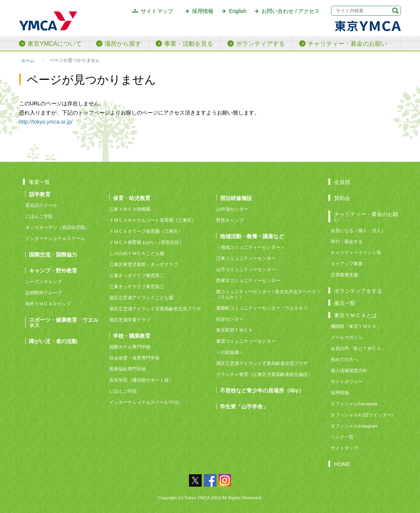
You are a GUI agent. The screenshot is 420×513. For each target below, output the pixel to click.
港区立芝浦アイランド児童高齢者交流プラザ (155, 309)
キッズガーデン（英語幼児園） (57, 227)
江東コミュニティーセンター (246, 258)
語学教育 (40, 194)
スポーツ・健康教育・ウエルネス (64, 322)
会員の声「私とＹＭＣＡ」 (358, 348)
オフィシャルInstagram (354, 426)
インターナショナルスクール (55, 238)
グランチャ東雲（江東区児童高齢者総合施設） (264, 374)
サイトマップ (157, 11)
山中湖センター (232, 209)
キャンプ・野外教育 (53, 270)
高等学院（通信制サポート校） (141, 380)
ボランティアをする (358, 291)
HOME (342, 464)
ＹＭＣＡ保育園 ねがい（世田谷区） (146, 242)
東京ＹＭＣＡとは (355, 315)
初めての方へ (344, 359)
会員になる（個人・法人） (358, 230)
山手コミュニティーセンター (246, 269)
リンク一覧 (342, 437)
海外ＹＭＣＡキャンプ (48, 304)
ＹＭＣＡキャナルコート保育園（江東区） (153, 220)
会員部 (342, 182)
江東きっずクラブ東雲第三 (137, 286)
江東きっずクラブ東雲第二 (137, 275)
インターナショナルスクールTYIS (144, 402)
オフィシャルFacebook (354, 404)
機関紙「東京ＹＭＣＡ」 (356, 326)
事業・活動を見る (189, 44)
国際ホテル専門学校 (132, 347)
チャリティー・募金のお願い (347, 44)
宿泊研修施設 (236, 198)
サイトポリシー (347, 382)
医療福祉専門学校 (128, 369)
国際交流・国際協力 (53, 254)
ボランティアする (260, 44)
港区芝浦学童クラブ (130, 320)
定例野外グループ (44, 293)
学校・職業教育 (132, 336)
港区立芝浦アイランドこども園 (141, 298)
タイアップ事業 (347, 264)
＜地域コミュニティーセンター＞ (250, 247)
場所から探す (123, 44)
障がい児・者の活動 (53, 341)
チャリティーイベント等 (356, 252)
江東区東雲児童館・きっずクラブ (144, 264)
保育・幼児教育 (132, 198)
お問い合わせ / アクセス (291, 11)
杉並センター (230, 319)
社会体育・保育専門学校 (134, 358)
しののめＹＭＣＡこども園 (137, 253)
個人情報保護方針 (349, 370)
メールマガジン (347, 337)
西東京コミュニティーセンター (248, 280)
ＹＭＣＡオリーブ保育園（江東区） (146, 231)
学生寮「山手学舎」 (244, 406)
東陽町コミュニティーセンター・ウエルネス (262, 308)
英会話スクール (41, 205)
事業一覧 (39, 182)
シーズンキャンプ (44, 282)
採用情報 (203, 11)
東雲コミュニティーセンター (246, 341)
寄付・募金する (347, 241)
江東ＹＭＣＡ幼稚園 (130, 209)
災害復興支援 (344, 275)
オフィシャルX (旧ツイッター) (362, 415)
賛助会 (342, 198)
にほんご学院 (39, 216)
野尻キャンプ (230, 220)
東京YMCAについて (55, 44)
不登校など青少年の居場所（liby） (262, 390)
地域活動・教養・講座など (252, 236)
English (237, 11)
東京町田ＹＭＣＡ (234, 330)
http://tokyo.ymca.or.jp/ (46, 122)
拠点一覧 (345, 303)
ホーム (28, 60)
